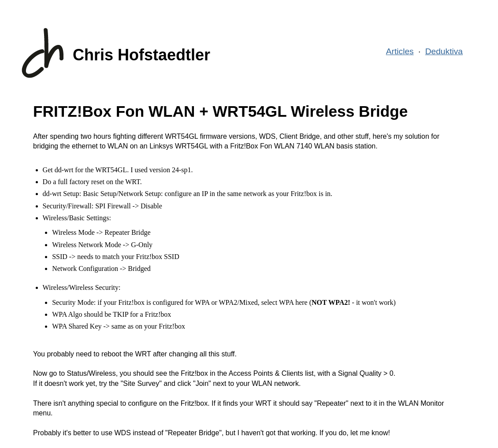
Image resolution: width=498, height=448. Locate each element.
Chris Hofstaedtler (141, 55)
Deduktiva (444, 51)
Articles (400, 51)
